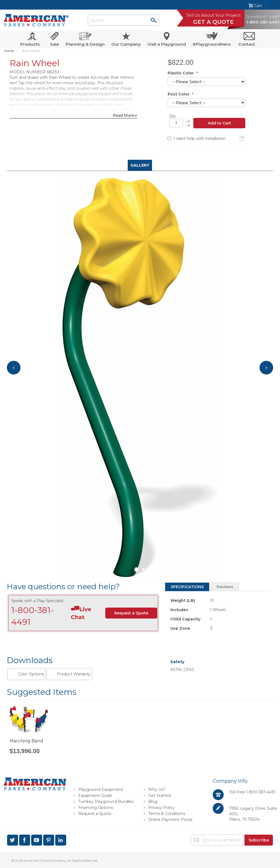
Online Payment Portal (170, 820)
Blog (153, 802)
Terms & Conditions (167, 814)
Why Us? (157, 789)
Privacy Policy (161, 808)
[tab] (187, 587)
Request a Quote (95, 814)
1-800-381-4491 (263, 22)
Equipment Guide (95, 796)
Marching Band (26, 741)
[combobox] (123, 20)
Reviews (225, 587)
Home (9, 51)
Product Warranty (74, 674)
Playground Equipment (101, 789)
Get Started (159, 796)
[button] (242, 139)
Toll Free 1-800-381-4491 (252, 792)
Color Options (31, 674)
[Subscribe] (259, 840)
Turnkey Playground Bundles (106, 802)
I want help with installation (200, 138)
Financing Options (96, 808)
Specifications (187, 587)
